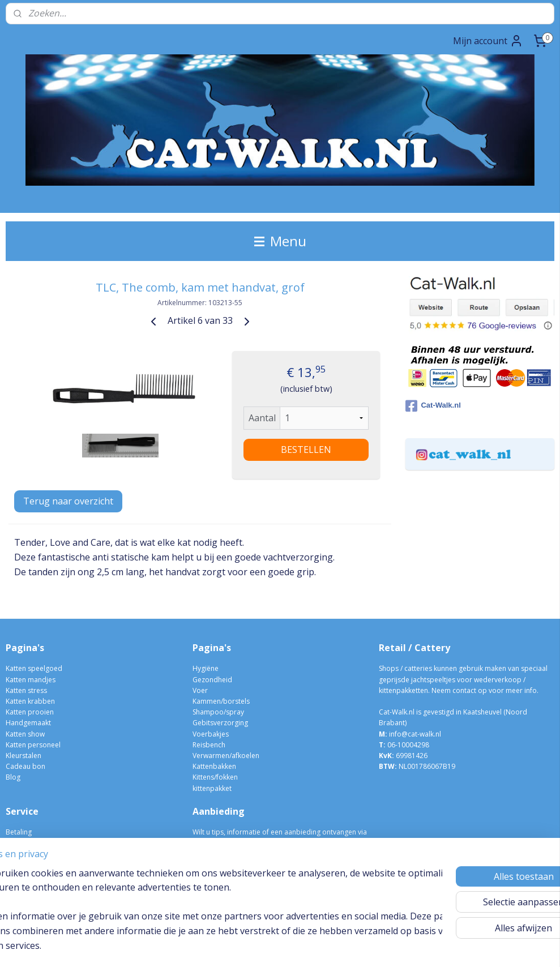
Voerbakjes (211, 734)
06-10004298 (404, 745)
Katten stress (26, 690)
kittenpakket (212, 788)
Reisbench (209, 745)
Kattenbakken (214, 766)
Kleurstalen (23, 756)
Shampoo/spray (218, 712)
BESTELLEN (306, 450)
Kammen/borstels (221, 701)
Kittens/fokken (215, 777)
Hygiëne (206, 668)
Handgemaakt (28, 723)
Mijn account (488, 41)
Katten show (25, 734)
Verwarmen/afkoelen (226, 756)
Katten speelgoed (34, 668)
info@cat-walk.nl (415, 734)
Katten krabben (30, 701)
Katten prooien (30, 712)
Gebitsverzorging (220, 723)
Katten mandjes (31, 680)
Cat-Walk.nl (433, 406)
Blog (13, 777)
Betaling (19, 832)
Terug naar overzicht (68, 501)
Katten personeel (33, 745)
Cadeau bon (25, 766)
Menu (280, 241)
